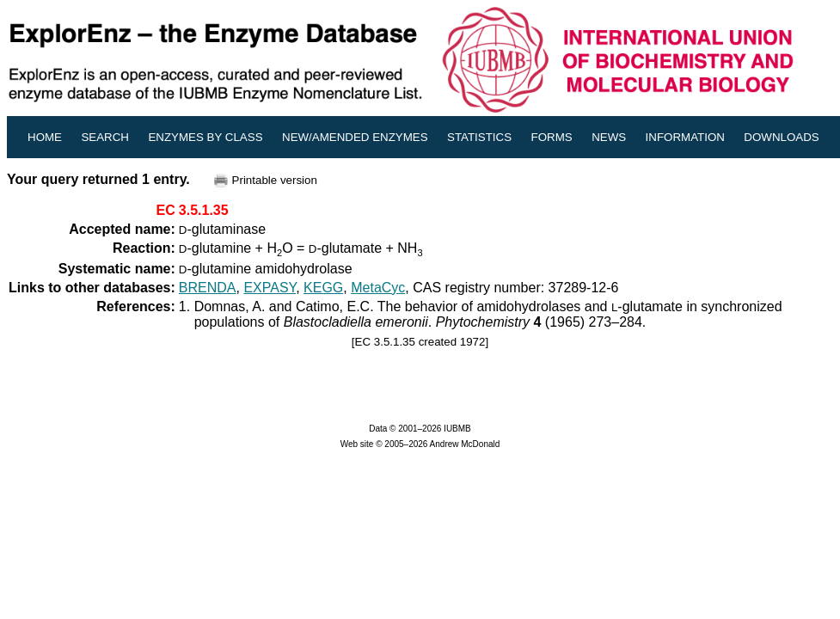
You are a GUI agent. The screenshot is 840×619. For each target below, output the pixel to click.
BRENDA (208, 288)
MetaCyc (378, 288)
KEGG (323, 288)
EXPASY (270, 288)
